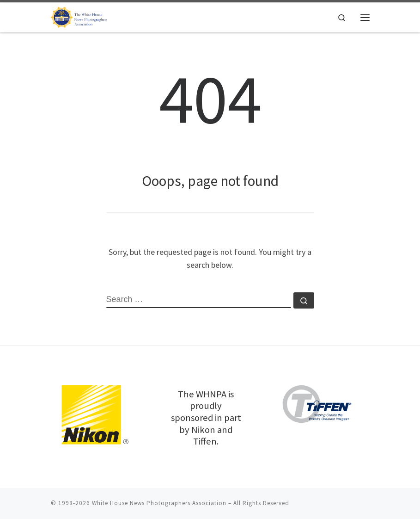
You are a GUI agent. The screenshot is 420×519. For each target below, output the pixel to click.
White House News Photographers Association (159, 503)
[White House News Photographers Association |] (81, 16)
